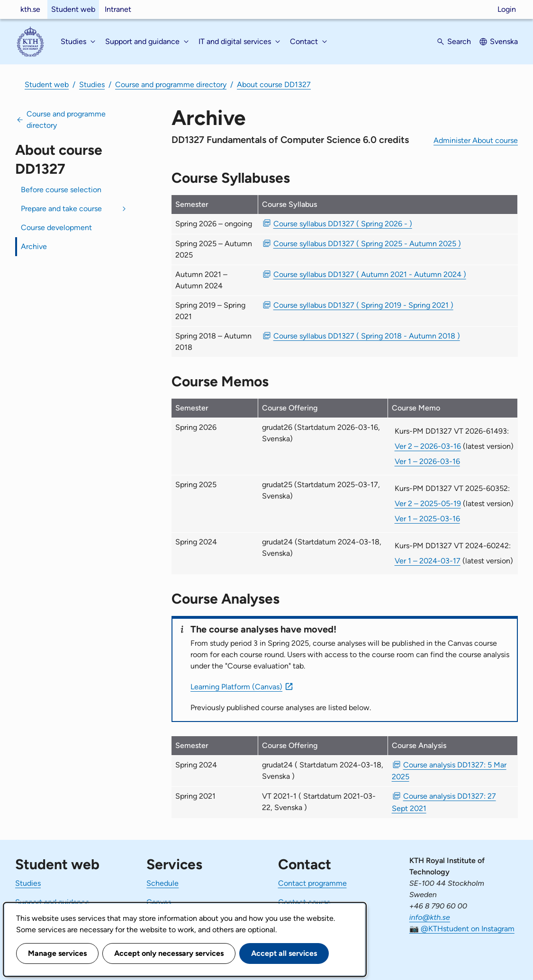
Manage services (57, 953)
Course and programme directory (171, 85)
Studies (92, 85)
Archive (34, 246)
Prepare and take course (61, 209)
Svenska (504, 41)
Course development (56, 227)
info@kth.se (430, 917)
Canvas (159, 902)
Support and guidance (52, 902)
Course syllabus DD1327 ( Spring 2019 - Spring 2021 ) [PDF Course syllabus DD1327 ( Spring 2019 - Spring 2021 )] (363, 305)
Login (507, 9)
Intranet (118, 9)
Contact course (304, 902)
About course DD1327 (274, 85)
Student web (73, 9)
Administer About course (476, 140)
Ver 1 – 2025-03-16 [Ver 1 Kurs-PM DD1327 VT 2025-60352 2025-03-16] (427, 519)
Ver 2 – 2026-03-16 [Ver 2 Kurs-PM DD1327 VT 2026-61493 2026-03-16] (428, 446)
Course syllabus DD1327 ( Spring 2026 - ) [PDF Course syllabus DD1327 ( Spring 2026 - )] (343, 224)
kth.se (30, 9)
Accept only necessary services (169, 953)
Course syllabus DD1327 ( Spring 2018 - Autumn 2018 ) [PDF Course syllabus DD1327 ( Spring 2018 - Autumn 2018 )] (367, 336)
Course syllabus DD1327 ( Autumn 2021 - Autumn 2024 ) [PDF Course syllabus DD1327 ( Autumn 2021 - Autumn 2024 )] (370, 274)
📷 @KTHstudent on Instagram (462, 929)
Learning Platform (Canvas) (236, 687)
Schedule (163, 883)
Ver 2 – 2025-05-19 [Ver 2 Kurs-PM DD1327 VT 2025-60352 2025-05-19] (428, 503)
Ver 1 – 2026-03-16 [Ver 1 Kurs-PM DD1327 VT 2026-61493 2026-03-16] (427, 461)
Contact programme (312, 883)
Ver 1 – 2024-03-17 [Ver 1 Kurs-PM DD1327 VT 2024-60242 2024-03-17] (428, 561)
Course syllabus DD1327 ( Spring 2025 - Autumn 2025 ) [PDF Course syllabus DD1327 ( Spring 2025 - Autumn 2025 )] (367, 244)
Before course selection (61, 190)
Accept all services (284, 953)
